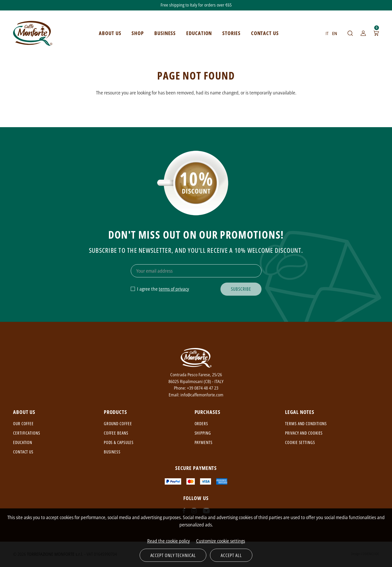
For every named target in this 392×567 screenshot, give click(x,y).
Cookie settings (300, 442)
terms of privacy (174, 289)
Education (23, 442)
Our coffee (23, 424)
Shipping (203, 433)
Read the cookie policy (169, 541)
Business (112, 452)
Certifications (27, 433)
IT (327, 33)
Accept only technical (173, 555)
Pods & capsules (119, 442)
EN (335, 33)
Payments (204, 442)
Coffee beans (116, 433)
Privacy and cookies (304, 433)
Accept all (231, 555)
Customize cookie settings (221, 541)
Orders (201, 424)
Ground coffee (118, 424)
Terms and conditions (306, 424)
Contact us (23, 452)
